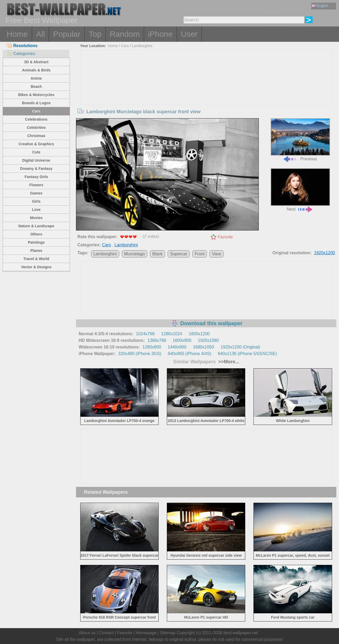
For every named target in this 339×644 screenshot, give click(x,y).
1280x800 (152, 347)
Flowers (36, 185)
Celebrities (36, 128)
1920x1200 (325, 253)
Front (200, 254)
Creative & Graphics (36, 144)
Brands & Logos (36, 103)
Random (125, 34)
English (320, 6)
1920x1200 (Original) (240, 347)
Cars (36, 111)
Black (157, 254)
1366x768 (157, 340)
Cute (36, 152)
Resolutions (22, 46)
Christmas (36, 136)
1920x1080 (208, 340)
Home (17, 34)
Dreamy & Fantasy (36, 169)
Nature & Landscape (36, 226)
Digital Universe (36, 160)
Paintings (36, 242)
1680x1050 (204, 347)
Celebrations (36, 119)
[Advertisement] (206, 90)
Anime (36, 78)
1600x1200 (199, 334)
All (40, 34)
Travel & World (36, 259)
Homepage (146, 633)
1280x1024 (172, 334)
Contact (106, 633)
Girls (36, 201)
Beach (36, 87)
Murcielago (135, 254)
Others (36, 234)
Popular (67, 34)
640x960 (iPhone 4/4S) (190, 354)
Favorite (225, 237)
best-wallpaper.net (241, 633)
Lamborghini (142, 46)
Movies (36, 218)
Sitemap (168, 633)
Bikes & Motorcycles (36, 95)
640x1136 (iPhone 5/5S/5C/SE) (247, 354)
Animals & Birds (36, 70)
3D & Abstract (36, 62)
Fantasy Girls (36, 177)
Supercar (179, 254)
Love (36, 210)
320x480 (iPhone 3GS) (140, 354)
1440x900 (177, 347)
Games (36, 193)
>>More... (228, 362)
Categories (21, 54)
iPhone (160, 34)
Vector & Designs (36, 267)
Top (95, 34)
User (189, 34)
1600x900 (182, 340)
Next (300, 190)
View (216, 254)
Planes (36, 251)
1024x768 (145, 334)
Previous (300, 140)
